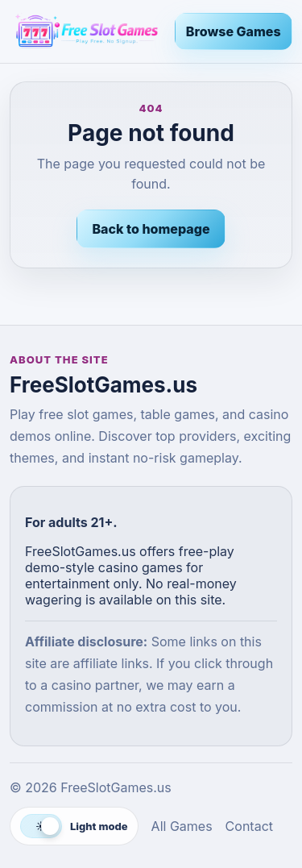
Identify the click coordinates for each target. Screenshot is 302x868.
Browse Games (234, 31)
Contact (249, 826)
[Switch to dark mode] (74, 826)
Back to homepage (151, 229)
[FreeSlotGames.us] (86, 31)
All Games (182, 826)
